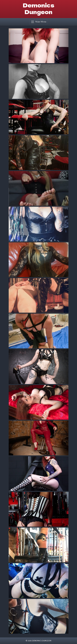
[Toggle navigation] (39, 22)
